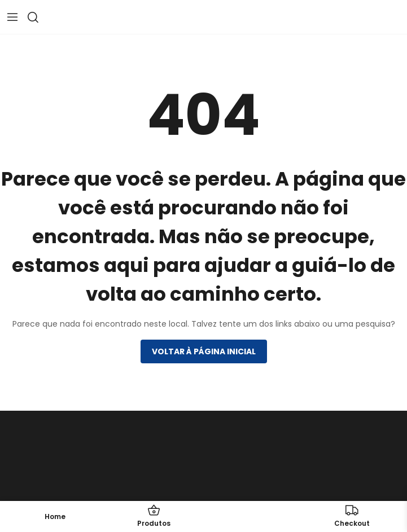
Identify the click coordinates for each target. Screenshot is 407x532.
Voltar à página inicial (204, 351)
